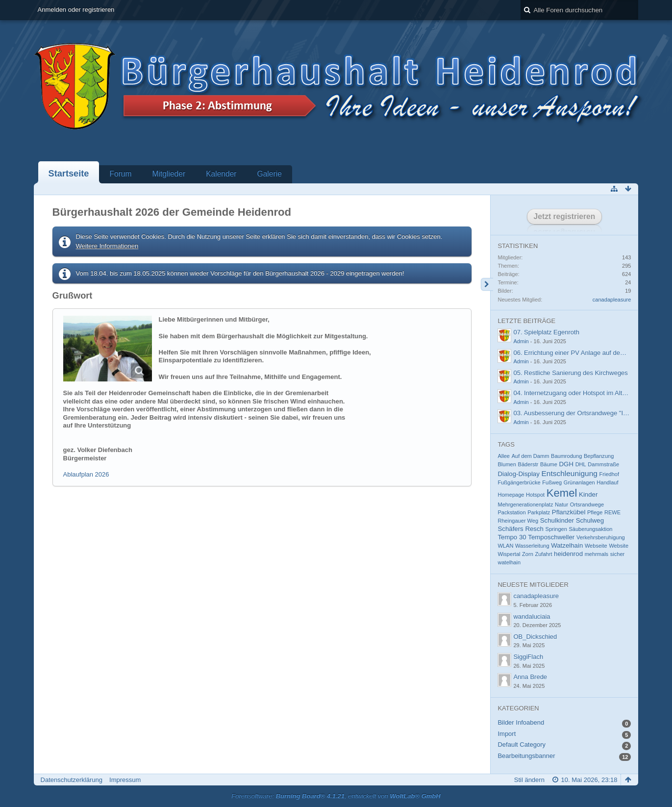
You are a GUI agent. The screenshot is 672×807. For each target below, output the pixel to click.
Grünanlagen (579, 482)
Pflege (595, 512)
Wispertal (509, 554)
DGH (566, 464)
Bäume (549, 464)
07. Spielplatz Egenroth (546, 332)
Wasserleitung (532, 546)
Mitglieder (169, 174)
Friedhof (610, 474)
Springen (556, 529)
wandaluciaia (532, 617)
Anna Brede (530, 677)
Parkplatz (539, 512)
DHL (581, 464)
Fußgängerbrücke (519, 482)
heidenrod (568, 554)
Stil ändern (529, 780)
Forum (120, 174)
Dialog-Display (518, 474)
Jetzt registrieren (565, 216)
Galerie (270, 174)
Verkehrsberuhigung (601, 537)
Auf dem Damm (531, 456)
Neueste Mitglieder (533, 585)
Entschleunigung (569, 473)
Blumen (507, 464)
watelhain (509, 562)
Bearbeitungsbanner (526, 756)
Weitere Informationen (107, 246)
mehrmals (597, 554)
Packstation (511, 512)
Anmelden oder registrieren (76, 10)
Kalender (221, 174)
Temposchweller (551, 537)
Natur (561, 504)
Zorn (528, 554)
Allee (504, 456)
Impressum (125, 780)
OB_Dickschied (535, 637)
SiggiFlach (528, 657)
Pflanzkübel (569, 512)
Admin (521, 341)
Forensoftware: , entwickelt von (336, 796)
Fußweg (552, 482)
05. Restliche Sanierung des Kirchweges (570, 373)
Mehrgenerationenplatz (525, 504)
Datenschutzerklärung (72, 780)
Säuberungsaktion (590, 529)
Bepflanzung (599, 456)
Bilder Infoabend (521, 722)
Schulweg (590, 520)
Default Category (522, 744)
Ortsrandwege (587, 504)
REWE (612, 512)
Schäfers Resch (521, 529)
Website (619, 546)
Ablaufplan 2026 (86, 474)
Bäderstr (528, 464)
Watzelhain (567, 545)
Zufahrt (543, 554)
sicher (617, 554)
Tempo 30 (512, 537)
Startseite (69, 174)
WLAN (505, 546)
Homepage (511, 495)
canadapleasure (612, 300)
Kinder (588, 494)
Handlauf (607, 482)
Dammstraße (603, 464)
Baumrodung (566, 456)
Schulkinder (557, 520)
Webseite (596, 546)
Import (507, 734)
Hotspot (535, 495)
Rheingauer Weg (518, 521)
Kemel (562, 493)
